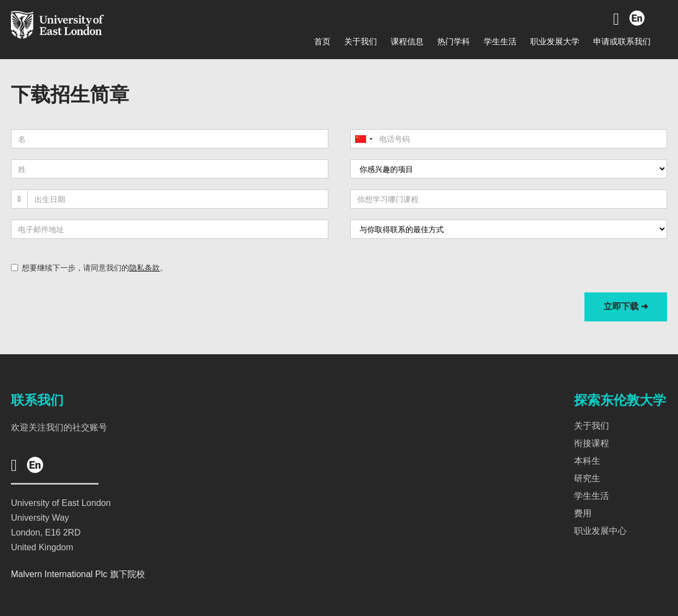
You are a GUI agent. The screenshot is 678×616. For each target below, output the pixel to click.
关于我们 (361, 41)
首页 (322, 41)
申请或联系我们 (622, 41)
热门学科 (454, 41)
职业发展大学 (555, 41)
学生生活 (500, 41)
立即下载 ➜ (626, 306)
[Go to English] (636, 19)
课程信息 (407, 41)
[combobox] (363, 139)
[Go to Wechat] (616, 19)
